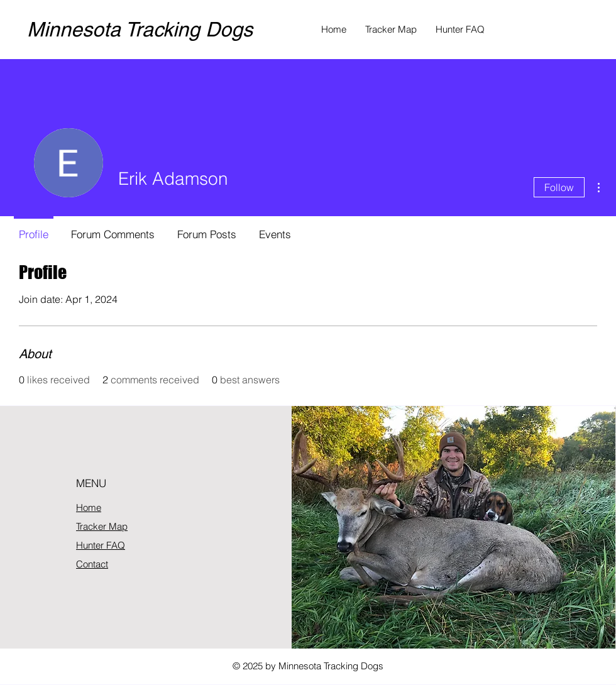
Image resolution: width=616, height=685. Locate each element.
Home (89, 507)
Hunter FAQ (101, 545)
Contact (92, 564)
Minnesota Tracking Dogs (140, 29)
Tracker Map (102, 526)
